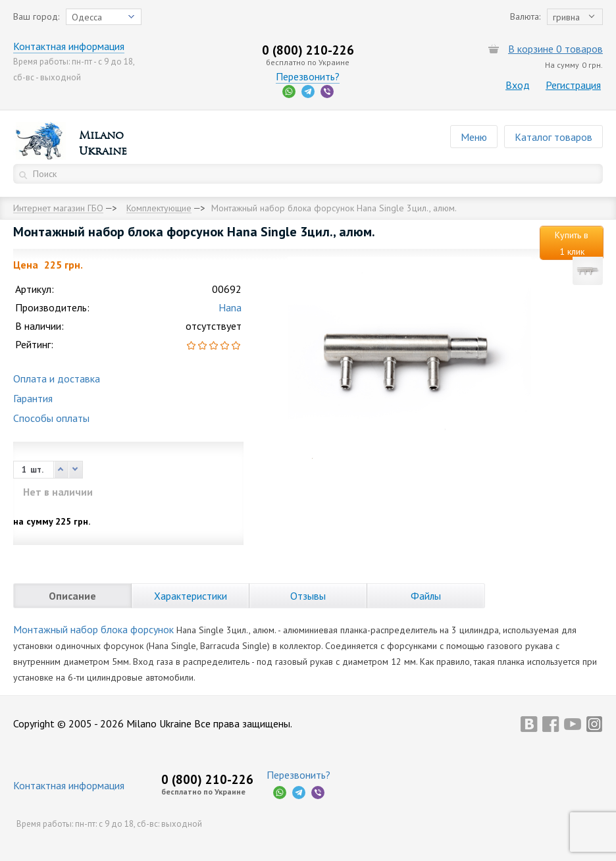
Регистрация (573, 85)
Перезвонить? (308, 76)
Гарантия (33, 398)
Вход (518, 85)
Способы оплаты (51, 418)
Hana (230, 307)
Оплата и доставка (57, 378)
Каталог (553, 137)
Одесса (87, 17)
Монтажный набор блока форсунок (93, 629)
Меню (474, 137)
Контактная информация (69, 46)
